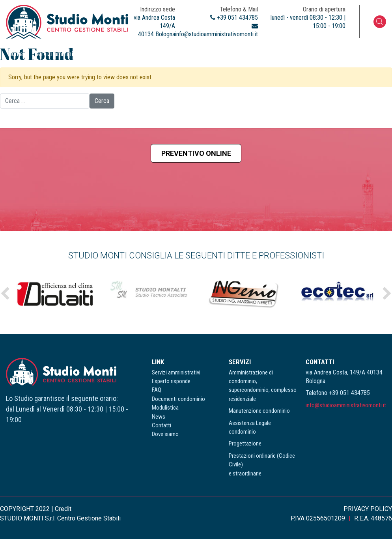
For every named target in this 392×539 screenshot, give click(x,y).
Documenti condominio (211, 54)
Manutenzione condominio (259, 411)
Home (15, 54)
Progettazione (245, 444)
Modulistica (268, 54)
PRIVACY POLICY (368, 509)
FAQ (164, 54)
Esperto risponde (125, 54)
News (302, 54)
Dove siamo (369, 54)
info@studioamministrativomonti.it (346, 405)
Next (387, 294)
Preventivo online (196, 153)
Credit (63, 509)
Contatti (332, 54)
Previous (5, 294)
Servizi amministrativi (63, 54)
